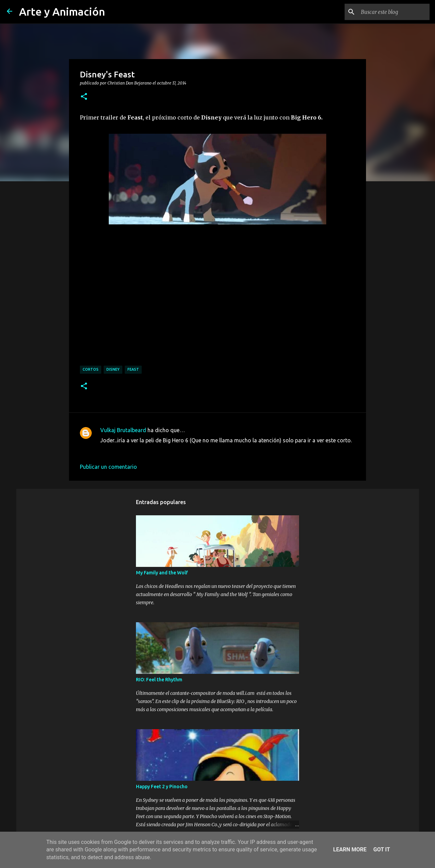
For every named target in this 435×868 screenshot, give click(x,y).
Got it (381, 849)
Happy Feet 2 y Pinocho (162, 787)
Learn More (350, 849)
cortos (91, 369)
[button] (84, 97)
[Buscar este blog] (394, 12)
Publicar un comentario (108, 467)
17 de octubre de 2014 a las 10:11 (142, 450)
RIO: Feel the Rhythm (159, 680)
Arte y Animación (62, 12)
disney (113, 369)
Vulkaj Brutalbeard (123, 430)
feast (133, 369)
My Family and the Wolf (162, 573)
